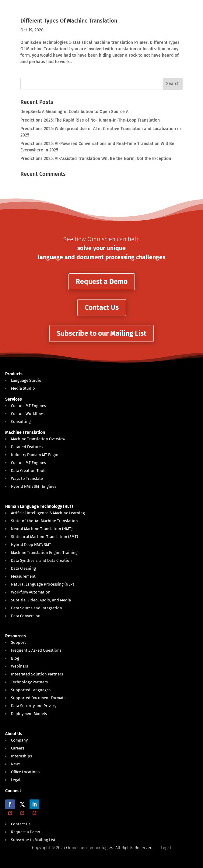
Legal (16, 780)
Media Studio (23, 388)
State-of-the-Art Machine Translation (44, 521)
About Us (14, 734)
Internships (21, 756)
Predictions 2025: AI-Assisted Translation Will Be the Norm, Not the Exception (96, 159)
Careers (18, 748)
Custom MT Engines (28, 406)
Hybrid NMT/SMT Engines (34, 486)
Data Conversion (26, 616)
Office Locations (25, 772)
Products (14, 374)
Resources (16, 636)
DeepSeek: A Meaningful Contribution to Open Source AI (75, 112)
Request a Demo (102, 282)
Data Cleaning (23, 568)
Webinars (19, 666)
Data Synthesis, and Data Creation (41, 560)
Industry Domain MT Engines (37, 455)
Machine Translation (25, 432)
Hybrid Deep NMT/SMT (31, 545)
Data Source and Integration (37, 608)
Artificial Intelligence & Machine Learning (48, 513)
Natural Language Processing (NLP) (42, 584)
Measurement (23, 576)
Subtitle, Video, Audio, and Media (41, 600)
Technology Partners (29, 682)
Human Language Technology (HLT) (39, 507)
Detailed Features (27, 447)
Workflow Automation (31, 592)
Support (18, 642)
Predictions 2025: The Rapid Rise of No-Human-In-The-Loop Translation (90, 120)
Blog (15, 658)
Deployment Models (29, 714)
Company (19, 740)
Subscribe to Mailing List (33, 840)
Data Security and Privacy (34, 706)
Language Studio (26, 380)
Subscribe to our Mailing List (101, 333)
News (16, 764)
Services (14, 399)
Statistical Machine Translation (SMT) (44, 537)
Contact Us (102, 307)
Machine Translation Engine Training (44, 553)
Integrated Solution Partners (37, 674)
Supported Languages (31, 690)
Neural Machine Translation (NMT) (42, 529)
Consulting (21, 422)
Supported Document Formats (38, 698)
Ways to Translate (27, 478)
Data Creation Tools (29, 471)
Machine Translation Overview (38, 439)
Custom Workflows (28, 414)
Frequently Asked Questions (36, 650)
